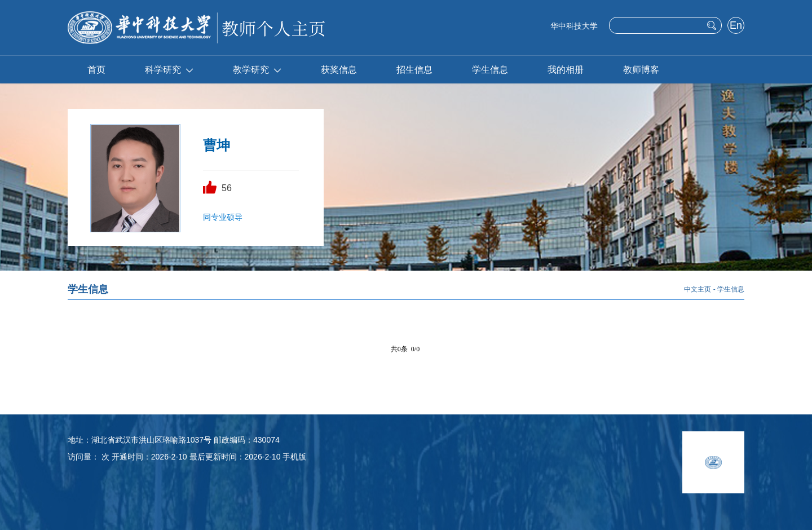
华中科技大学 (574, 26)
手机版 (294, 457)
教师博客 (641, 70)
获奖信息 (339, 70)
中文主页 (698, 289)
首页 (96, 70)
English (736, 26)
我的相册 (566, 70)
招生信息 (414, 70)
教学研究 (257, 70)
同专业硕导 (223, 217)
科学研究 (169, 70)
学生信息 (490, 70)
